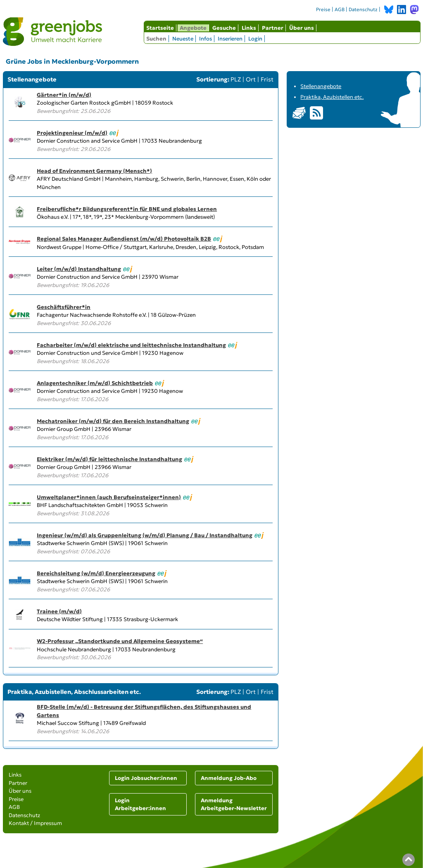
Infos (206, 39)
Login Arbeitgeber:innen (140, 805)
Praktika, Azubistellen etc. (332, 97)
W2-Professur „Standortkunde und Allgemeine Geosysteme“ (120, 641)
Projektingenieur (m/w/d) (72, 133)
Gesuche (224, 28)
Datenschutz (363, 10)
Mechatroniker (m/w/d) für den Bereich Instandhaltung (113, 421)
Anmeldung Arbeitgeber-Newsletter (234, 805)
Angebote (193, 28)
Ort (251, 79)
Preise (323, 10)
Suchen (156, 39)
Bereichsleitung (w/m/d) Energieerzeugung (96, 573)
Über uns (302, 28)
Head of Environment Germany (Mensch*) (94, 171)
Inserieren (230, 39)
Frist (267, 79)
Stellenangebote (321, 86)
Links (249, 28)
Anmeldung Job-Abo (229, 778)
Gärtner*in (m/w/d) (64, 95)
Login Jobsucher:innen (146, 778)
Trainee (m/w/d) (59, 611)
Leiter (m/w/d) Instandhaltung (79, 269)
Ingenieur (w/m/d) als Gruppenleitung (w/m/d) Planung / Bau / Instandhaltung (145, 535)
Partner (273, 28)
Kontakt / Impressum (35, 823)
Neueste (183, 39)
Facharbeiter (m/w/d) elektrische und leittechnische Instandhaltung (131, 345)
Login (255, 39)
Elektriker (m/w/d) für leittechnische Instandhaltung (109, 459)
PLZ (236, 79)
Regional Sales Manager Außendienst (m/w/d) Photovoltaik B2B (124, 239)
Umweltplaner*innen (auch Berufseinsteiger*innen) (109, 497)
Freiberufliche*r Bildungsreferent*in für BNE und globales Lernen (127, 209)
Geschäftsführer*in (64, 307)
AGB (340, 10)
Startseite (160, 28)
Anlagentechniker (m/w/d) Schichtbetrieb (95, 383)
